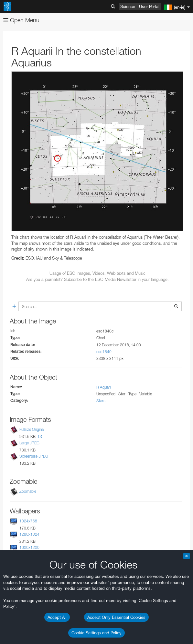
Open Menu (21, 20)
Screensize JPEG (34, 456)
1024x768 (28, 521)
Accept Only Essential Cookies (116, 617)
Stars (101, 401)
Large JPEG (29, 443)
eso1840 (104, 352)
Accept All (57, 617)
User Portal (149, 6)
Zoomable (28, 491)
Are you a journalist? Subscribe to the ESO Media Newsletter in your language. (97, 279)
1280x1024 (29, 534)
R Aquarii (104, 387)
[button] (40, 436)
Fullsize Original (32, 430)
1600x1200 (29, 547)
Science (128, 6)
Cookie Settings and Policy (96, 633)
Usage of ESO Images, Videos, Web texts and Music (97, 273)
